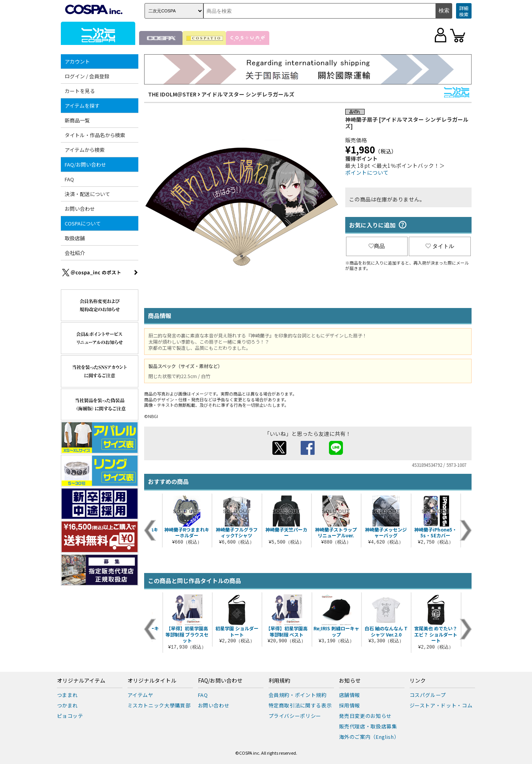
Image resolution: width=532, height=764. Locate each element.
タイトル (440, 246)
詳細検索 (464, 11)
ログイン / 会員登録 (87, 76)
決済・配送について (87, 194)
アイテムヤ (140, 695)
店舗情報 (350, 695)
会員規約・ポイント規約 (298, 695)
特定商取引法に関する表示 (300, 705)
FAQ (69, 179)
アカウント (77, 61)
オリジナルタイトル (152, 681)
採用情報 (350, 705)
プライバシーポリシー (295, 716)
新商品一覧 (77, 120)
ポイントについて (367, 172)
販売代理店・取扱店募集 (368, 726)
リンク (418, 681)
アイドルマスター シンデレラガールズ (248, 94)
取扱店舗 (75, 238)
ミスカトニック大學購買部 (159, 705)
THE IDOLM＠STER (172, 94)
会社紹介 (75, 253)
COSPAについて (83, 223)
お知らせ (350, 681)
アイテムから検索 (85, 150)
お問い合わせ (80, 209)
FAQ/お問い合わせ (85, 164)
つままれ (68, 695)
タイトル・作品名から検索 (95, 135)
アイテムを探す (82, 106)
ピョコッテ (70, 716)
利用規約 (279, 681)
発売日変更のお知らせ (366, 716)
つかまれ (68, 705)
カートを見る (80, 91)
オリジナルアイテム (81, 681)
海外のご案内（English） (369, 737)
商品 (377, 246)
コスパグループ (428, 695)
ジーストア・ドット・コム (441, 705)
